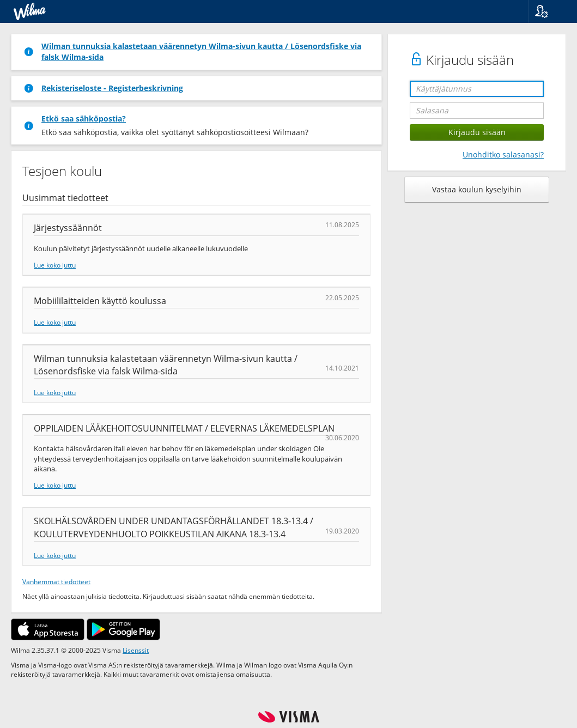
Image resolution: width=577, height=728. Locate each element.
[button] (548, 11)
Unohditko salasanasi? (503, 154)
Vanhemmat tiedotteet (56, 581)
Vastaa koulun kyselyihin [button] (477, 189)
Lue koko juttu (55, 265)
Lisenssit (136, 650)
